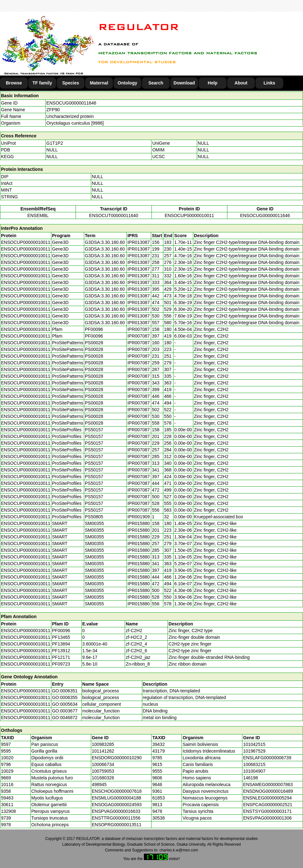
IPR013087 (138, 242)
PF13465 (61, 637)
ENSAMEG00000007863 (268, 784)
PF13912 (61, 651)
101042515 (254, 744)
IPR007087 (138, 329)
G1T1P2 (55, 143)
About (241, 83)
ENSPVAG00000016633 (116, 811)
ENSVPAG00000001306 (267, 818)
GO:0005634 (65, 704)
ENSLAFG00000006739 (267, 758)
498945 (99, 784)
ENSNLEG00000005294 (267, 798)
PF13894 (61, 644)
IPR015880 (138, 523)
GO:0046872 (65, 718)
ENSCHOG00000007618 (117, 791)
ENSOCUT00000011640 (114, 215)
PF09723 (61, 664)
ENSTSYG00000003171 (267, 811)
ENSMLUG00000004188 (117, 798)
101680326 (103, 778)
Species (71, 83)
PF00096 (61, 631)
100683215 (254, 764)
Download (184, 83)
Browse (14, 83)
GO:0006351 (65, 691)
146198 (251, 778)
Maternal (99, 83)
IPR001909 (138, 517)
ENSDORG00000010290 (117, 758)
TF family (42, 83)
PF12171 (61, 657)
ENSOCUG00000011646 (71, 103)
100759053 (103, 771)
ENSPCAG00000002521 (268, 805)
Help (212, 83)
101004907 (254, 771)
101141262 (103, 751)
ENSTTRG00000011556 (116, 818)
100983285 (103, 744)
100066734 (103, 764)
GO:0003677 (65, 711)
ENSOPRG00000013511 (117, 825)
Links (269, 83)
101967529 (254, 751)
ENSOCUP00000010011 (189, 215)
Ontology (127, 83)
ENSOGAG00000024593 (117, 805)
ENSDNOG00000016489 (268, 791)
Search (156, 83)
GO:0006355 (65, 697)
